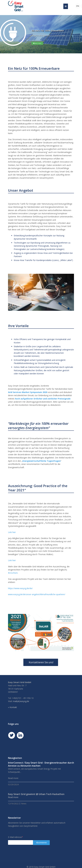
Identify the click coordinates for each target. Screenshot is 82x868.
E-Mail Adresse (15, 837)
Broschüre (13, 573)
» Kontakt (12, 707)
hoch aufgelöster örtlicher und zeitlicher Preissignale (43, 399)
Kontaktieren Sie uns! (41, 662)
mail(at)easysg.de (21, 701)
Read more (13, 797)
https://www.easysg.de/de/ (20, 588)
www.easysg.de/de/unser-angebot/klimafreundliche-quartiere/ (37, 594)
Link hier (12, 532)
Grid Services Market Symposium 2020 (28, 392)
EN (78, 6)
